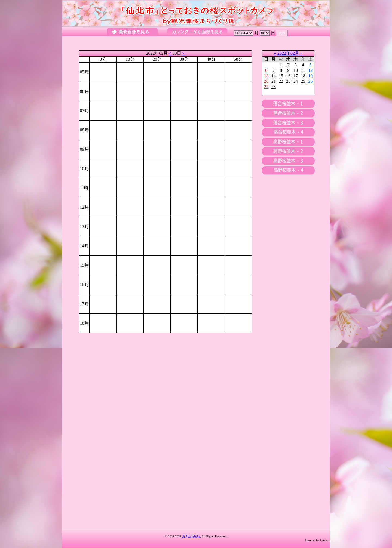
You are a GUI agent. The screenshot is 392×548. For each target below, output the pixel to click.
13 (266, 76)
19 (310, 76)
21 (274, 81)
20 (266, 81)
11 (303, 70)
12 (310, 70)
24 (296, 81)
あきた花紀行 (191, 536)
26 (310, 81)
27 (266, 87)
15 (281, 76)
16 (288, 76)
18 (303, 76)
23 (288, 81)
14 (274, 76)
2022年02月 (288, 53)
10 (296, 70)
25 (303, 81)
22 (281, 81)
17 (296, 76)
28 (274, 87)
